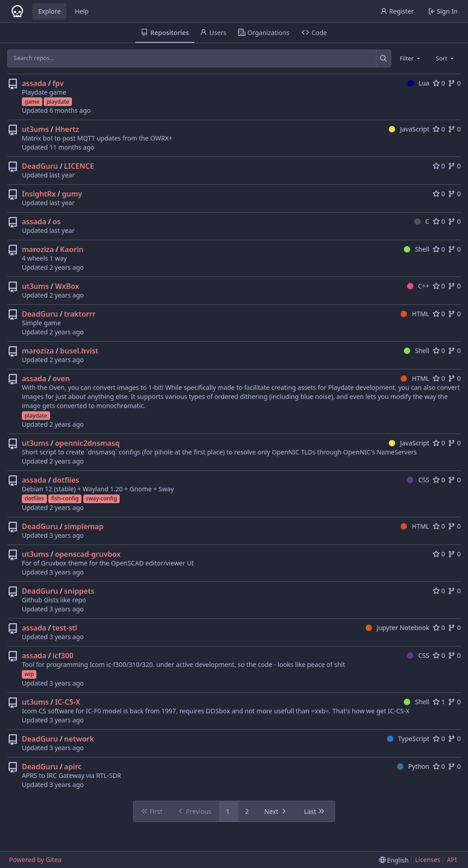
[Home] (17, 11)
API (452, 860)
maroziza (38, 249)
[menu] (394, 860)
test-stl (65, 628)
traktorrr (80, 314)
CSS (418, 480)
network (79, 739)
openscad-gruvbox (88, 554)
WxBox (67, 286)
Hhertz (67, 129)
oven (61, 378)
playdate (58, 102)
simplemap (84, 526)
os (56, 222)
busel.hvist (79, 351)
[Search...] (384, 58)
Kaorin (72, 249)
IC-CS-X (68, 702)
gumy (72, 194)
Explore (49, 11)
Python (413, 766)
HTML (415, 314)
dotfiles (66, 480)
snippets (79, 591)
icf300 (63, 656)
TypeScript (408, 739)
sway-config (102, 498)
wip (29, 674)
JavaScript (409, 129)
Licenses (428, 860)
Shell (417, 249)
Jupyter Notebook (397, 628)
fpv (58, 83)
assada (34, 83)
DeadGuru (40, 166)
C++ (418, 286)
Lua (418, 83)
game (32, 102)
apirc (73, 767)
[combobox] (411, 58)
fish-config (65, 498)
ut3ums (35, 129)
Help (82, 11)
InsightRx (39, 194)
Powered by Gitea (35, 860)
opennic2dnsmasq (87, 443)
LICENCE (79, 166)
